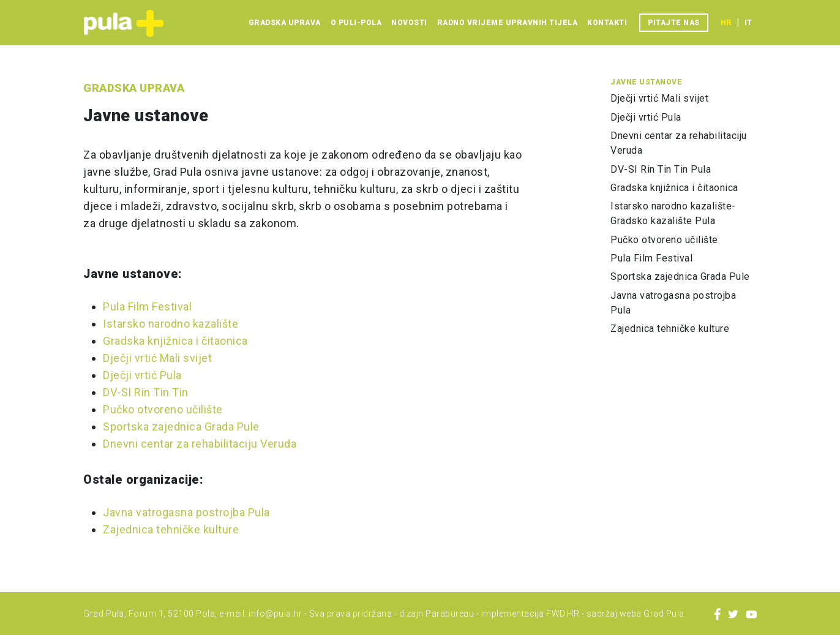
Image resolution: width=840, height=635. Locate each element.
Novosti (409, 23)
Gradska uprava (285, 23)
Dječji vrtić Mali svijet (157, 358)
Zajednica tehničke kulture (171, 529)
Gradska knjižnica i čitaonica (175, 341)
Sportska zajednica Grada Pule (181, 426)
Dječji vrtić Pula (142, 375)
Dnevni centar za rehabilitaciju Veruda (200, 444)
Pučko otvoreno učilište (163, 409)
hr (726, 23)
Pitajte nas (674, 23)
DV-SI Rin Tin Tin (146, 392)
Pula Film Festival (147, 306)
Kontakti (607, 23)
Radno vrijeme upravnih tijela (508, 23)
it (748, 23)
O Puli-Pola (356, 23)
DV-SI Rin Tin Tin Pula (661, 169)
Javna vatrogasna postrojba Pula (186, 512)
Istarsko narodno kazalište (171, 324)
